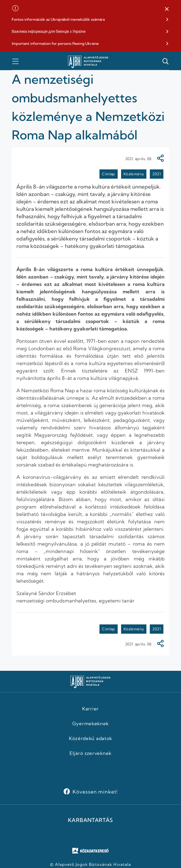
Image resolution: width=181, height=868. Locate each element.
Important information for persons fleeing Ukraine (55, 43)
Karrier (90, 709)
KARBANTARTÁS (90, 820)
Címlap (108, 174)
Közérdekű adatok (90, 738)
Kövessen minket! (95, 792)
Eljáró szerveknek (90, 753)
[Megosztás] (160, 159)
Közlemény (134, 174)
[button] (167, 9)
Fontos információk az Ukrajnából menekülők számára (58, 19)
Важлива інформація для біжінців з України (49, 31)
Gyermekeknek (90, 724)
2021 (157, 174)
